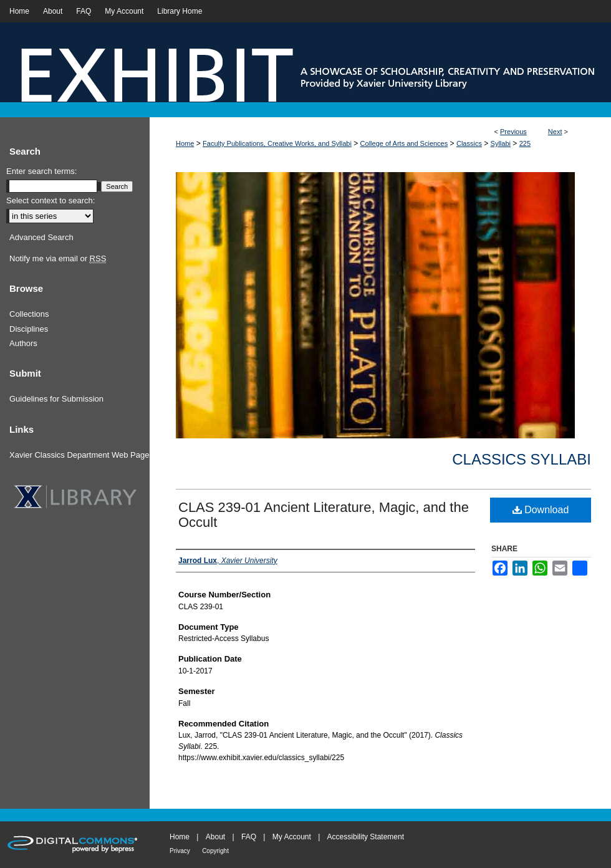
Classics (469, 143)
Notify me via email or (58, 259)
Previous (513, 132)
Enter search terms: (41, 171)
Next (555, 132)
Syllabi (501, 143)
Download (541, 510)
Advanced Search (41, 237)
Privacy (180, 851)
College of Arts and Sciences (404, 143)
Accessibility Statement (366, 837)
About (215, 837)
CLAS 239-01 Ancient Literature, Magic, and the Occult (324, 515)
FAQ (249, 837)
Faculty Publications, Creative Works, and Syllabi (277, 143)
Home (185, 143)
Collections (29, 314)
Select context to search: (51, 200)
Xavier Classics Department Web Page (79, 455)
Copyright (215, 851)
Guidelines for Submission (56, 399)
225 (525, 143)
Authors (23, 343)
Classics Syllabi (522, 459)
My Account (292, 837)
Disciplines (29, 329)
